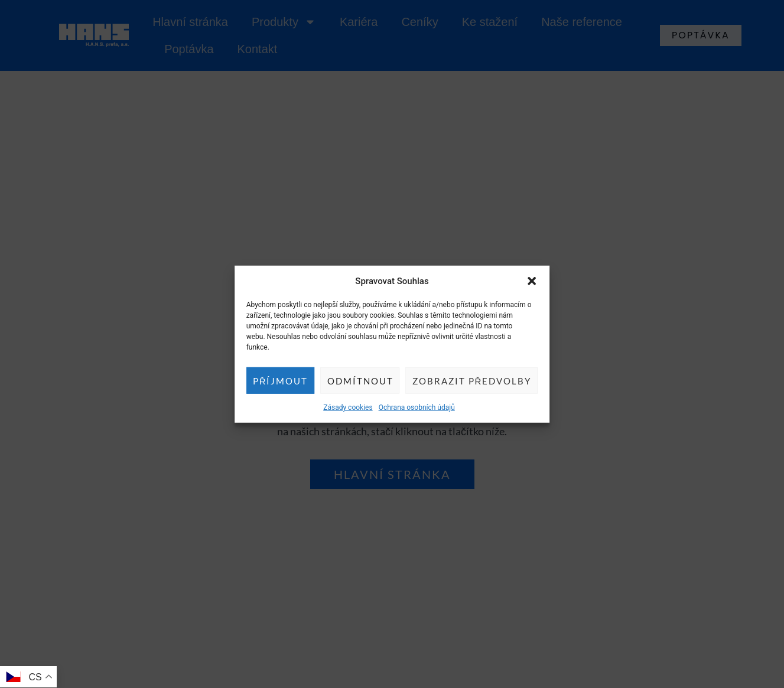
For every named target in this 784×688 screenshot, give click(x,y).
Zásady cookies (348, 407)
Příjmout (281, 380)
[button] (532, 281)
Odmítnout (360, 380)
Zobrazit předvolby (472, 380)
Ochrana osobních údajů (417, 407)
